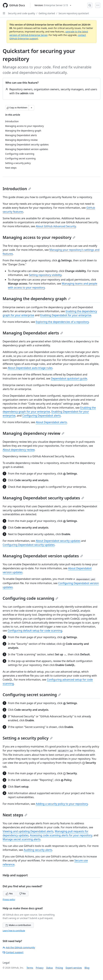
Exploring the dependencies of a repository (62, 322)
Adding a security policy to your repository (62, 804)
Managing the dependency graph (37, 299)
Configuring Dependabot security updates (29, 545)
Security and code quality (22, 13)
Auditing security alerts (38, 850)
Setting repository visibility (45, 275)
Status (50, 968)
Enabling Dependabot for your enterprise (66, 315)
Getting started (47, 13)
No (22, 893)
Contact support (13, 952)
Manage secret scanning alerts (22, 839)
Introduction (17, 189)
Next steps (15, 815)
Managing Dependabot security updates (43, 498)
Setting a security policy (28, 738)
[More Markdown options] (31, 108)
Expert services (74, 968)
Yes (9, 893)
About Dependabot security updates (58, 541)
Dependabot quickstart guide (69, 378)
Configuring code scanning (30, 598)
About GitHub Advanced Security (56, 226)
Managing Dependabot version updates (43, 556)
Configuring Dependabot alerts (42, 416)
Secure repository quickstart (74, 13)
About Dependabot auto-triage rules (30, 368)
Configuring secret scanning (32, 695)
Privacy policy (9, 899)
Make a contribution (18, 925)
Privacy (40, 968)
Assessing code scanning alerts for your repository (61, 835)
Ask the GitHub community (19, 947)
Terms (30, 968)
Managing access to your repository (39, 237)
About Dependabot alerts (51, 422)
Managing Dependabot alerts (33, 333)
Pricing (59, 968)
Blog (87, 968)
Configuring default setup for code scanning (35, 631)
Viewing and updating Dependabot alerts (28, 831)
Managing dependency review (33, 433)
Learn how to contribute (14, 931)
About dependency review (19, 450)
